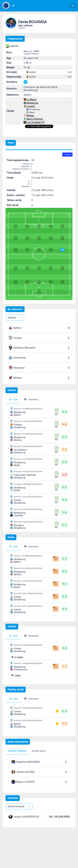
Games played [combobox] (16, 806)
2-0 (55, 558)
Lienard (19, 657)
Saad (17, 675)
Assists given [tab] (39, 751)
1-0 (55, 665)
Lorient (32, 72)
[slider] (7, 150)
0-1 (55, 596)
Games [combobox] (12, 318)
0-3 (55, 608)
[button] (14, 6)
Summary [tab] (31, 399)
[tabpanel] (39, 528)
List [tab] (13, 399)
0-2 (55, 647)
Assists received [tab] (17, 751)
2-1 (55, 583)
